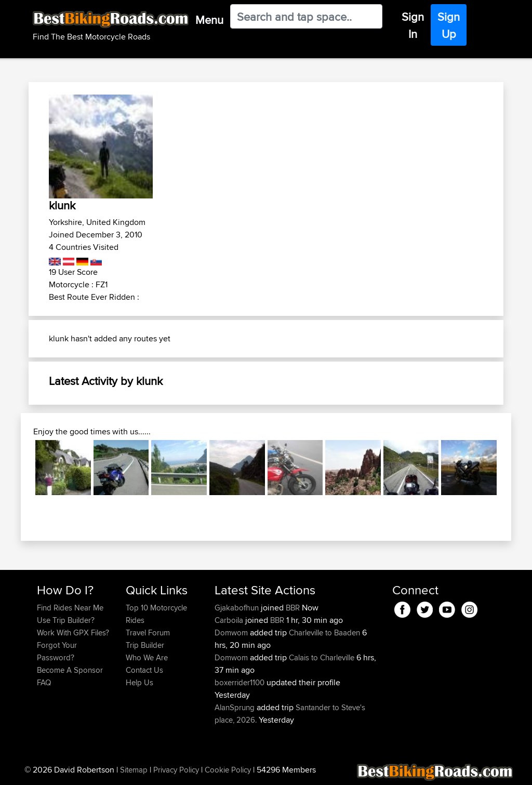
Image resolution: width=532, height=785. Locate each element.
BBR (293, 608)
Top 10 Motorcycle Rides (156, 614)
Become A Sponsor (70, 670)
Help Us (139, 682)
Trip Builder (145, 645)
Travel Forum (148, 633)
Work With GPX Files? (73, 633)
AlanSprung (236, 707)
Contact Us (144, 670)
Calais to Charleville (322, 657)
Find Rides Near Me (70, 608)
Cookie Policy (228, 770)
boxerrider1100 (241, 682)
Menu (209, 20)
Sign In (413, 25)
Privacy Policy (176, 770)
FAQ (44, 682)
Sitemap (134, 770)
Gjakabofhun (238, 608)
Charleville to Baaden (324, 633)
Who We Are (147, 657)
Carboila (230, 620)
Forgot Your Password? (57, 651)
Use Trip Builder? (66, 620)
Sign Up (449, 25)
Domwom (232, 633)
